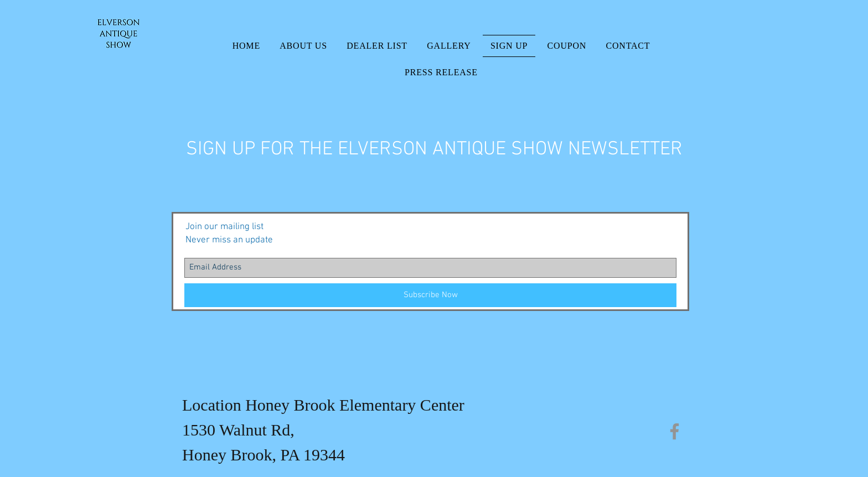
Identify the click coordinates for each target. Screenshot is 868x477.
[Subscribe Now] (430, 295)
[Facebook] (675, 431)
